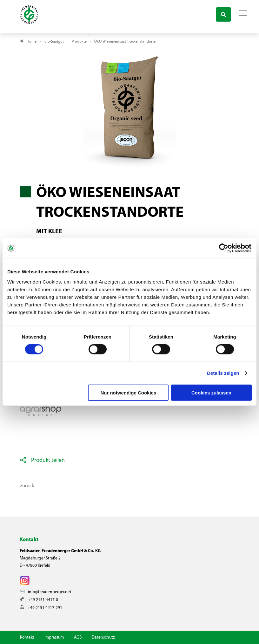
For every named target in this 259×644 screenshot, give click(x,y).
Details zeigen (223, 373)
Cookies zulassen (211, 392)
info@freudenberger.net (46, 592)
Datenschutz (103, 637)
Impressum (54, 637)
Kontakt (27, 637)
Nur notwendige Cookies (128, 392)
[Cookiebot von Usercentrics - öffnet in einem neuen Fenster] (224, 248)
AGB (78, 637)
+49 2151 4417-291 (41, 608)
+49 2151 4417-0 (39, 600)
